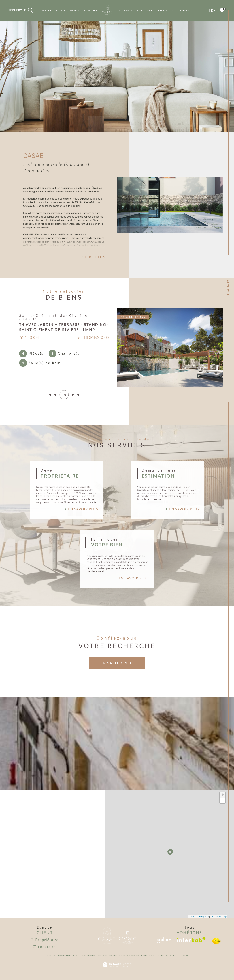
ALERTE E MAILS (145, 10)
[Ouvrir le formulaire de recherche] (21, 10)
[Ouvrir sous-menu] (64, 10)
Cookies (184, 956)
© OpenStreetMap (218, 917)
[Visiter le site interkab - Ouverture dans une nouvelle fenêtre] (191, 940)
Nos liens (160, 956)
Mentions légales (139, 956)
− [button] (223, 801)
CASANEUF (74, 10)
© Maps (203, 917)
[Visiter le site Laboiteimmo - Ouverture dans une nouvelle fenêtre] (117, 969)
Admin (151, 956)
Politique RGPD (172, 956)
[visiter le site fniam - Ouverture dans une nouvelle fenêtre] (216, 941)
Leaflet (192, 917)
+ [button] (223, 795)
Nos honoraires (110, 956)
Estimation (126, 10)
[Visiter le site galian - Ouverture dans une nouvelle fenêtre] (164, 940)
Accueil (47, 10)
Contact (184, 10)
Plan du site (124, 956)
